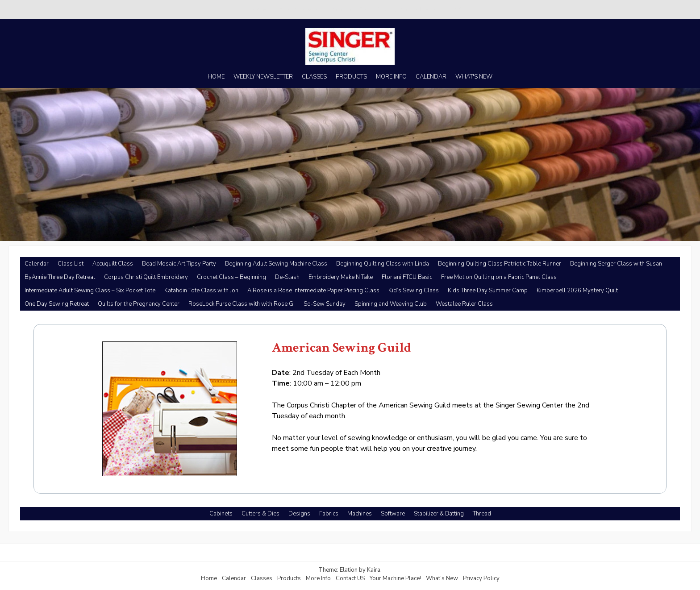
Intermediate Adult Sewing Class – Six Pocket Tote (90, 291)
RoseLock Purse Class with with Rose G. (242, 304)
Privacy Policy (481, 578)
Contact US (350, 578)
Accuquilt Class (113, 264)
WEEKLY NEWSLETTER (263, 77)
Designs (299, 514)
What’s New (442, 578)
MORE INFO (391, 77)
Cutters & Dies (260, 514)
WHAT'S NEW (474, 77)
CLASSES (314, 77)
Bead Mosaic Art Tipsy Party (179, 264)
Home (209, 578)
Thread (482, 514)
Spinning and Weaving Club (391, 304)
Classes (262, 578)
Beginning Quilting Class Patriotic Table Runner (500, 264)
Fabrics (329, 514)
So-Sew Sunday (325, 304)
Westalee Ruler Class (464, 304)
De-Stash (287, 277)
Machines (360, 514)
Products (289, 578)
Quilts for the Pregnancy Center (139, 304)
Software (393, 514)
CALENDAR (431, 77)
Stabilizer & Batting (439, 514)
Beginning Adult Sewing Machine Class (276, 264)
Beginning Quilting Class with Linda (383, 264)
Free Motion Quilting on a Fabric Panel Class (499, 277)
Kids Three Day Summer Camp (488, 291)
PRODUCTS (351, 77)
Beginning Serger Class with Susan (616, 264)
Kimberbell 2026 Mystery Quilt (577, 291)
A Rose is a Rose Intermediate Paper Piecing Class (313, 291)
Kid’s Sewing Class (414, 291)
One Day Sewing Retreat (57, 304)
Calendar (37, 264)
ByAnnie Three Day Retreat (60, 277)
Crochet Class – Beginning (231, 277)
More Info (318, 578)
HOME (216, 77)
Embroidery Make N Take (341, 277)
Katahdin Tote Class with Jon (201, 291)
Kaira (374, 570)
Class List (71, 264)
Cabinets (221, 514)
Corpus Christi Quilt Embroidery (146, 277)
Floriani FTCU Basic (407, 277)
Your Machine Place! (395, 578)
